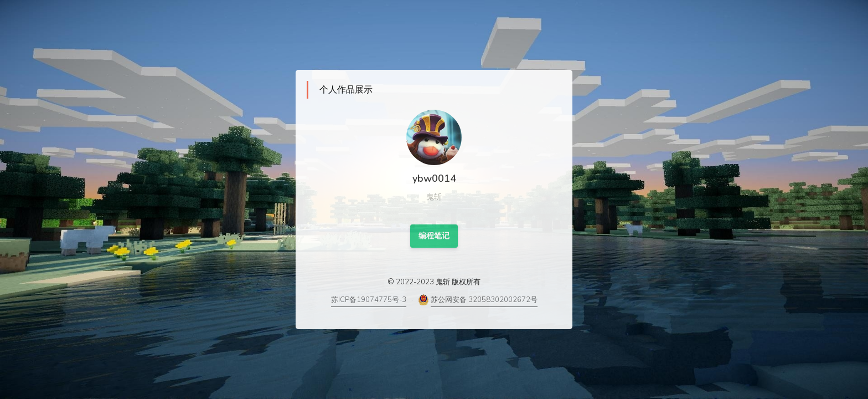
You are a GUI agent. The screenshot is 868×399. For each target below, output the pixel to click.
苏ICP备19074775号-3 (369, 300)
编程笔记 (434, 236)
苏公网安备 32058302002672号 (484, 300)
